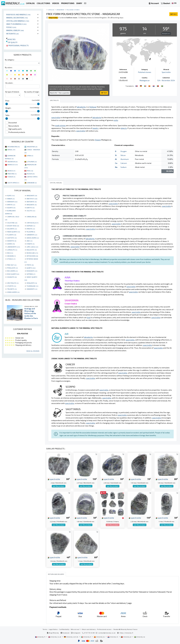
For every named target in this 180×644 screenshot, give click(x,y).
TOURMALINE (32, 286)
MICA (10, 253)
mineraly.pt (126, 637)
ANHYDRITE (31, 202)
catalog (51, 10)
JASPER (11, 244)
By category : (10, 60)
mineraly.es (99, 637)
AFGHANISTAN (14, 147)
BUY (173, 14)
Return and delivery (89, 629)
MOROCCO (13, 165)
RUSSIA (31, 174)
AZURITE (11, 208)
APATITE (11, 205)
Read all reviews (33, 351)
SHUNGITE (12, 277)
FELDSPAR (31, 232)
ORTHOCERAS (32, 256)
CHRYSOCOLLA (32, 223)
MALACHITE (32, 250)
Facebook (65, 633)
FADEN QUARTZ (13, 232)
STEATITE (12, 286)
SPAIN (30, 156)
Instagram (76, 633)
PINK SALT (12, 265)
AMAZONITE (32, 195)
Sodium (123, 167)
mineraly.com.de (71, 637)
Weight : (8, 108)
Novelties (11, 39)
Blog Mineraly (53, 633)
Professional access (104, 629)
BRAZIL (11, 150)
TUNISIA (11, 177)
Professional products (17, 45)
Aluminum (125, 159)
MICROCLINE (32, 253)
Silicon (123, 155)
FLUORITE (12, 235)
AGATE (11, 195)
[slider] (7, 104)
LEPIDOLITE (12, 250)
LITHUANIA (32, 162)
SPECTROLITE (13, 283)
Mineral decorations (17, 18)
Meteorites (12, 34)
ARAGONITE (31, 205)
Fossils (11, 27)
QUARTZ (31, 268)
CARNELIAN (31, 217)
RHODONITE (32, 271)
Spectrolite (166, 72)
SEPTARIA (31, 274)
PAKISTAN (12, 174)
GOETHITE (12, 238)
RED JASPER (12, 271)
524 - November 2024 (166, 80)
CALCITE (31, 211)
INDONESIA (13, 162)
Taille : (8, 115)
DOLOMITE (12, 229)
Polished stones (73, 10)
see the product (59, 486)
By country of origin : (32, 92)
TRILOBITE (12, 289)
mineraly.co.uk (55, 637)
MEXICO (11, 171)
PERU (30, 171)
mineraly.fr (40, 637)
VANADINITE (32, 289)
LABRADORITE (13, 247)
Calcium (124, 163)
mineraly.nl (113, 637)
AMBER (11, 199)
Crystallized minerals (18, 21)
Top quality (12, 42)
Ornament (60, 10)
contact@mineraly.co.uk (107, 633)
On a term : (9, 83)
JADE (29, 241)
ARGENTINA (32, 147)
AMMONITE (12, 202)
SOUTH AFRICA (13, 183)
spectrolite (54, 479)
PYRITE (30, 265)
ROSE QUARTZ (13, 274)
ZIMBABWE (32, 183)
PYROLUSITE (12, 268)
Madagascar (145, 80)
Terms (45, 629)
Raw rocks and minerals (18, 15)
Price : (8, 101)
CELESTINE (12, 223)
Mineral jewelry (15, 30)
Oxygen (124, 151)
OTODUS (11, 259)
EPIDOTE (31, 229)
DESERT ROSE (13, 226)
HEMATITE (12, 241)
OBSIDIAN (11, 256)
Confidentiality (64, 629)
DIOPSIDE (31, 226)
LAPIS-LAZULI (32, 247)
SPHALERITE (32, 283)
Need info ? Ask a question (60, 93)
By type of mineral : (12, 92)
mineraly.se (140, 637)
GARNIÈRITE (32, 235)
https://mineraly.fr (126, 633)
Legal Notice (53, 629)
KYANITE (30, 244)
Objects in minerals (16, 24)
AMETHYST (32, 199)
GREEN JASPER (33, 238)
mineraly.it (86, 637)
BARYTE (30, 208)
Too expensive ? (166, 33)
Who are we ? (75, 629)
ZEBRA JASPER (13, 292)
